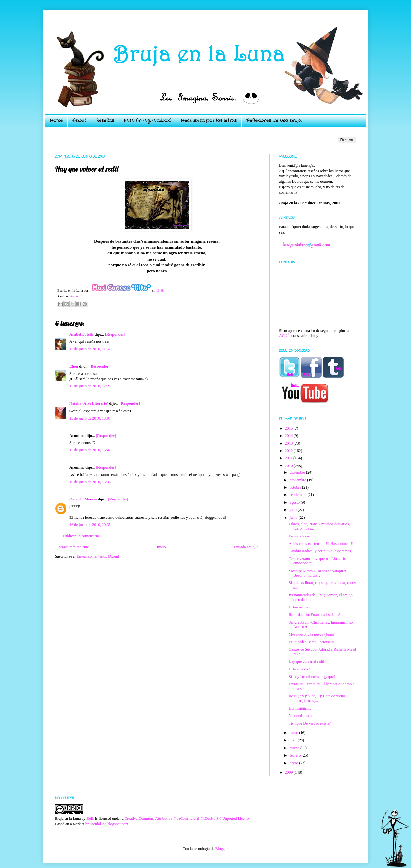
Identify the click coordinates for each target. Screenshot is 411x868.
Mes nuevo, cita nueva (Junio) (312, 634)
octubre (296, 487)
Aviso (74, 296)
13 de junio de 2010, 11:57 (90, 349)
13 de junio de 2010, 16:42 (90, 450)
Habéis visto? (299, 669)
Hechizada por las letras (209, 120)
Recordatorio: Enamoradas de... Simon (319, 615)
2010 (289, 466)
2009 (289, 772)
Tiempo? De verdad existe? (310, 723)
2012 (289, 451)
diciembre (298, 472)
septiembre (299, 495)
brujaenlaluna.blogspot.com (107, 824)
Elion (74, 366)
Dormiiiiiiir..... (300, 708)
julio (294, 510)
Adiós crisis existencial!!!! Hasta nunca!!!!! (322, 544)
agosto (295, 502)
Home (56, 120)
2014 (289, 436)
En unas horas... (301, 536)
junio (294, 518)
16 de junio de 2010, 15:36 (90, 482)
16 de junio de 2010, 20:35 (90, 525)
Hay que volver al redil (306, 661)
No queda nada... (302, 716)
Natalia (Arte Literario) (89, 403)
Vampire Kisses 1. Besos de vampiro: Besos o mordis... (317, 573)
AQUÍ (284, 336)
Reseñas (105, 120)
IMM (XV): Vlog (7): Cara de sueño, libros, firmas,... (317, 698)
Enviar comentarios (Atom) (98, 556)
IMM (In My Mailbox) (147, 120)
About (79, 120)
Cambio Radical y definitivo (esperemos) (320, 551)
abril (294, 740)
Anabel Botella (82, 334)
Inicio (161, 547)
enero (294, 763)
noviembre (298, 480)
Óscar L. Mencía (83, 499)
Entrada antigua (246, 547)
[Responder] (115, 334)
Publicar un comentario (81, 536)
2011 (289, 458)
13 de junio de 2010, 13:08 (90, 418)
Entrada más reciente (73, 547)
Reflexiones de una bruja (274, 120)
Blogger (221, 849)
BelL (90, 819)
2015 (289, 428)
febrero (296, 755)
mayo (294, 733)
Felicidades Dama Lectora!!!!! (312, 642)
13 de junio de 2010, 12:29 (90, 386)
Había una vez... (301, 607)
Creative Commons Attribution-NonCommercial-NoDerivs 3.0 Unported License (187, 819)
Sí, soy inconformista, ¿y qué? (312, 677)
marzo (295, 748)
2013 (289, 443)
